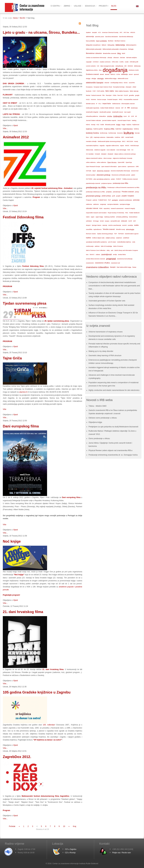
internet (118, 108)
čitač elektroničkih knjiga (124, 267)
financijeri (109, 95)
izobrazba (118, 116)
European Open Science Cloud (103, 87)
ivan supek (127, 112)
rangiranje (103, 204)
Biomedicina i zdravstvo (94, 53)
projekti (118, 196)
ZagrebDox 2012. (17, 757)
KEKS (88, 125)
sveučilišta (89, 229)
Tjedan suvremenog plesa (25, 303)
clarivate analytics (132, 58)
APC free (126, 32)
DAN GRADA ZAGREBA (13, 84)
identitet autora (90, 104)
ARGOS (133, 32)
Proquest (89, 200)
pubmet (95, 200)
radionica (89, 204)
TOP (115, 234)
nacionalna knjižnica (92, 146)
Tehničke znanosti (109, 229)
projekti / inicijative (128, 196)
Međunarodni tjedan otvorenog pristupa (109, 141)
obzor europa (107, 158)
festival (88, 95)
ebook (102, 74)
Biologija (131, 49)
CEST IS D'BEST (10, 103)
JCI (129, 116)
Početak (12, 826)
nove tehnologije (121, 150)
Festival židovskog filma (23, 217)
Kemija (93, 125)
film (103, 95)
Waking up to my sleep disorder (101, 351)
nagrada (102, 146)
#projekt (94, 32)
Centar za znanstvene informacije (96, 58)
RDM (101, 208)
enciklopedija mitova (117, 83)
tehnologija (130, 229)
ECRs (118, 74)
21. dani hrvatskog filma (23, 612)
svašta (136, 225)
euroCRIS (132, 83)
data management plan (107, 66)
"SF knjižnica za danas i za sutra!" (47, 740)
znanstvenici (90, 263)
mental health (129, 137)
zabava (98, 255)
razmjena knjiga (125, 204)
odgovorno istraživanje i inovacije (122, 158)
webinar (97, 246)
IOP (122, 108)
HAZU (88, 100)
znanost (111, 259)
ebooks (107, 74)
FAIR (94, 91)
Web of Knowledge (106, 246)
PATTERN (89, 179)
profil (113, 196)
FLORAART (8, 95)
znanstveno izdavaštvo (97, 267)
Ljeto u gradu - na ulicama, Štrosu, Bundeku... (41, 32)
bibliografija (111, 45)
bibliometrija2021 (131, 45)
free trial (120, 95)
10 (64, 826)
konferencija (104, 133)
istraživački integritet (92, 112)
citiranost (116, 58)
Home (15, 18)
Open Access (112, 162)
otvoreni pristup (103, 175)
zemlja (115, 255)
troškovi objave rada (98, 238)
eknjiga (88, 79)
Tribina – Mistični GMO (98, 406)
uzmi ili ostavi (112, 242)
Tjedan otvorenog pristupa (105, 234)
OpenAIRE (121, 162)
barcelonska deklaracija (126, 37)
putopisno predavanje (125, 200)
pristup (137, 192)
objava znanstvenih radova (94, 158)
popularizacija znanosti (93, 183)
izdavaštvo (103, 116)
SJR (134, 221)
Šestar (134, 267)
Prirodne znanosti (128, 192)
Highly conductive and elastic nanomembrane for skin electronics (114, 390)
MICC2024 (130, 141)
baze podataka (102, 41)
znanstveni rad (115, 263)
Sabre (88, 217)
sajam (93, 217)
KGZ (98, 125)
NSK (129, 150)
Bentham (111, 41)
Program (36, 197)
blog (119, 53)
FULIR (126, 95)
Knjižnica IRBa (109, 129)
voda (134, 242)
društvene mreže (134, 70)
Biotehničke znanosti (110, 53)
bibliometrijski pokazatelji (94, 49)
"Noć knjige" (19, 575)
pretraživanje (117, 192)
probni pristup (106, 196)
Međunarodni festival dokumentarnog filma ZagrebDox (45, 796)
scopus (107, 221)
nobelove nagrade (100, 150)
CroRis (121, 62)
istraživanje (134, 108)
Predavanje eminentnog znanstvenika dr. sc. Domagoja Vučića (113, 455)
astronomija (90, 37)
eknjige (94, 78)
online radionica (91, 162)
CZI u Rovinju (70, 853)
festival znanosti (96, 95)
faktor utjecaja (134, 91)
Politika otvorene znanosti (130, 179)
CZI (98, 66)
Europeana (89, 87)
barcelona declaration (112, 37)
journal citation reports (109, 120)
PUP (109, 200)
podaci (113, 179)
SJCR (130, 221)
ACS (99, 32)
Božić (123, 53)
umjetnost (119, 238)
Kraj (74, 826)
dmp (100, 70)
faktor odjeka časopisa (122, 91)
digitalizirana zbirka (92, 70)
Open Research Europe (93, 167)
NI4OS (127, 146)
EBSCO (113, 74)
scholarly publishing (122, 217)
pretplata (109, 192)
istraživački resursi (118, 112)
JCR (132, 116)
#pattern (88, 32)
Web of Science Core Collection (96, 250)
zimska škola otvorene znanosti (95, 259)
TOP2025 (121, 234)
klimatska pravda (110, 125)
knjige (123, 125)
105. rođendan (49, 725)
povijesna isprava (107, 183)
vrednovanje (90, 246)
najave (122, 146)
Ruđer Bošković (134, 213)
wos (87, 254)
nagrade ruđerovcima (112, 146)
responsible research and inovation (96, 213)
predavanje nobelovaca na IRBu (95, 192)
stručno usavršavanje (115, 225)
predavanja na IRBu (96, 187)
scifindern (89, 221)
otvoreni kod (135, 171)
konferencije (112, 133)
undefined (126, 238)
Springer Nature (96, 225)
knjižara (129, 125)
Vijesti (15, 125)
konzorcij (120, 133)
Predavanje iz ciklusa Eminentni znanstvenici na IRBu (123, 188)
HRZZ (121, 100)
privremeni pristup (93, 196)
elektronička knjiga (111, 78)
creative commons (105, 62)
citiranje (110, 58)
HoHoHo (93, 100)
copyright (89, 62)
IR (125, 108)
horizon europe (102, 100)
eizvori (131, 74)
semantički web (115, 221)
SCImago (96, 221)
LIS (91, 137)
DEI (125, 66)
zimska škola (122, 255)
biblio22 (104, 45)
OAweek (97, 154)
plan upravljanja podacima (102, 179)
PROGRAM (7, 341)
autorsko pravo (100, 37)
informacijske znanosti (128, 104)
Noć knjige (12, 541)
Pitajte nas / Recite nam (121, 853)
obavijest (104, 154)
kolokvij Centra (92, 133)
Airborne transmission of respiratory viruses (106, 332)
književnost (136, 125)
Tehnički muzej (120, 229)
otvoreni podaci (91, 175)
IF (97, 104)
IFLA (100, 104)
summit (124, 225)
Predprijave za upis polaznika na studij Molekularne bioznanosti (113, 427)
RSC (127, 213)
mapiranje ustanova (100, 137)
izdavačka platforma (92, 116)
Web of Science (118, 246)
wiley (108, 250)
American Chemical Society (110, 32)
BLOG (22, 18)
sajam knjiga (99, 217)
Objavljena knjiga (95, 422)
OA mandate (90, 154)
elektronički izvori (123, 79)
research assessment (117, 208)
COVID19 (96, 62)
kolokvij (136, 129)
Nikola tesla (90, 150)
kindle (102, 125)
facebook (89, 91)
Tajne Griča (12, 358)
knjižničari (119, 129)
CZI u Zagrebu (71, 849)
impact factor (107, 104)
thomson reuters (91, 234)
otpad (94, 171)
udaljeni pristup (110, 238)
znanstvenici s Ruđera (102, 263)
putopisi (115, 200)
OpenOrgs (129, 162)
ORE (137, 167)
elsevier (107, 83)
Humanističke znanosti (131, 99)
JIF (136, 116)
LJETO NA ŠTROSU (11, 114)
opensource (131, 167)
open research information (109, 167)
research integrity (130, 208)
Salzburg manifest (109, 217)
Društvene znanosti (92, 74)
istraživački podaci (105, 112)
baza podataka (91, 41)
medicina (117, 137)
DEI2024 (130, 66)
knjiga (118, 125)
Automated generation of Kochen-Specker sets (107, 301)
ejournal (136, 74)
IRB (128, 108)
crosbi (127, 62)
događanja (115, 70)
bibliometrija (120, 45)
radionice (96, 204)
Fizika (114, 95)
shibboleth (124, 221)
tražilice (89, 238)
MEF (123, 137)
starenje (105, 225)
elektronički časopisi (95, 83)
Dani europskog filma (21, 426)
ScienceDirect (133, 217)
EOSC (126, 83)
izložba (110, 116)
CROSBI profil (134, 62)
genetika (131, 95)
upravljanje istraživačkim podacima (96, 242)
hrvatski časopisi (112, 99)
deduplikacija (119, 66)
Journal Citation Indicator (94, 120)
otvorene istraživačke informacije (120, 171)
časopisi (113, 267)
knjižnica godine (98, 129)
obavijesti (110, 154)
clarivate (122, 58)
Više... (5, 128)
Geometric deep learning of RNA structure (105, 356)
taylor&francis (98, 229)
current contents (91, 66)
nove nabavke (111, 150)
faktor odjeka (110, 91)
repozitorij (107, 208)
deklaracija (137, 66)
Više (4, 409)
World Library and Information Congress (126, 250)
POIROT (119, 179)
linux (87, 137)
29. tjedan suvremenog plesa (57, 321)
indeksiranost (116, 104)
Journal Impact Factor (124, 120)
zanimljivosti (106, 254)
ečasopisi (129, 87)
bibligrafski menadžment (93, 45)
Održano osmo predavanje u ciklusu (103, 418)
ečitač (134, 87)
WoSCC (92, 255)
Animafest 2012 (16, 137)
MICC (124, 141)
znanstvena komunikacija (125, 259)
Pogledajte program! (11, 595)
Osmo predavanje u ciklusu (99, 439)
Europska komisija (119, 87)
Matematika (110, 137)
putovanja (136, 200)
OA (132, 150)
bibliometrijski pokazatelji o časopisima (115, 49)
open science (122, 166)
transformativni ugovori (132, 234)
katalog (134, 120)
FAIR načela (100, 91)
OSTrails (89, 171)
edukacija (124, 74)
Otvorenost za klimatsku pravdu (121, 175)
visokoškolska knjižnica (124, 242)
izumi (125, 116)
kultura (129, 133)
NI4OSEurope (135, 146)
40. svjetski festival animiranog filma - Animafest (52, 188)
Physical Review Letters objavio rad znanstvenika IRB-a (110, 450)
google (137, 95)
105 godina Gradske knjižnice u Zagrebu (37, 692)
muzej (136, 141)
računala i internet (92, 208)
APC (121, 32)
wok (112, 250)
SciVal (102, 221)
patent (133, 175)
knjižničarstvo (128, 129)
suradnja (130, 225)
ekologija (100, 79)
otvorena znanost (103, 171)
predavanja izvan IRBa (120, 183)
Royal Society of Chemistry (116, 213)
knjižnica (89, 129)
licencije (137, 133)
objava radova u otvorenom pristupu (125, 154)
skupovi (88, 225)
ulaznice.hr (23, 392)
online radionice (102, 162)
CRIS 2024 (115, 62)
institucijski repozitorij (93, 108)
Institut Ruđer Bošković (107, 108)
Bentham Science (120, 41)
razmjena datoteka (113, 204)
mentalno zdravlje (91, 141)
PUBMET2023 (103, 200)
